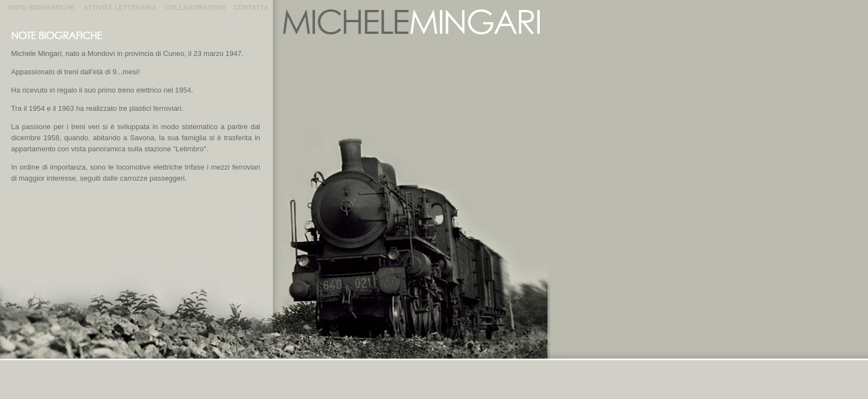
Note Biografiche (42, 8)
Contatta (251, 8)
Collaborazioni (195, 8)
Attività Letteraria (120, 8)
